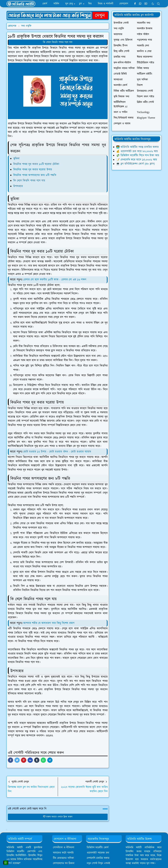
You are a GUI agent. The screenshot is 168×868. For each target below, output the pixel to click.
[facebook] (135, 4)
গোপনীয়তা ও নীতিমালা (64, 847)
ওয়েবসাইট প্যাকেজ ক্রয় (98, 853)
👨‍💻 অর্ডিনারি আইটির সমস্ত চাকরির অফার (137, 147)
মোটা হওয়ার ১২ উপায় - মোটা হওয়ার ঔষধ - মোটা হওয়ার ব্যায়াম (57, 452)
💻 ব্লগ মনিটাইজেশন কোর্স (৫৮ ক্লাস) (135, 164)
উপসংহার (18, 186)
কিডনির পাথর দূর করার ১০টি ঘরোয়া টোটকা (36, 164)
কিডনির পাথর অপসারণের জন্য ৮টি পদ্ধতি (35, 175)
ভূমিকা (16, 159)
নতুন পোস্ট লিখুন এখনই (98, 863)
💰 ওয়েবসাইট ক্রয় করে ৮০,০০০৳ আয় (137, 151)
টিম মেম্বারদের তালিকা (63, 858)
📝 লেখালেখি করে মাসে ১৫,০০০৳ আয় (137, 160)
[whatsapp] (140, 4)
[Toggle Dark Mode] (153, 4)
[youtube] (146, 4)
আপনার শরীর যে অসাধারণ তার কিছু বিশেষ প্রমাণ (49, 623)
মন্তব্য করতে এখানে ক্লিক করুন (58, 817)
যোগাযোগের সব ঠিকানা (64, 863)
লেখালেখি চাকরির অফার (98, 858)
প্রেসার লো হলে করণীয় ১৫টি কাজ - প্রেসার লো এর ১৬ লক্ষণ (55, 280)
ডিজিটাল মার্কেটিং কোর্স (98, 847)
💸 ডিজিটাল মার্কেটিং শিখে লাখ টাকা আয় (138, 155)
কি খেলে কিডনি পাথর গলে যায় (58, 42)
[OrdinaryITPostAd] (58, 15)
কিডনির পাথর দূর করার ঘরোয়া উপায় (33, 170)
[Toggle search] (158, 4)
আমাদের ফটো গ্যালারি (63, 853)
